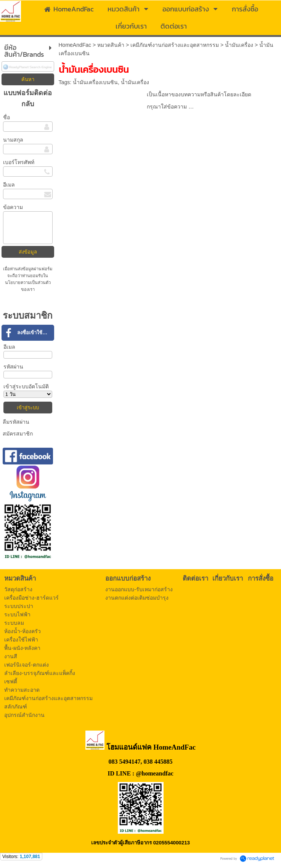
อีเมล (9, 185)
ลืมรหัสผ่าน (16, 422)
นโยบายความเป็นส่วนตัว (28, 282)
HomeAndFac (75, 45)
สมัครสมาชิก (18, 434)
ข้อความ (13, 207)
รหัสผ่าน (13, 367)
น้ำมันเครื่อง (239, 45)
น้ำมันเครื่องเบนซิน (95, 82)
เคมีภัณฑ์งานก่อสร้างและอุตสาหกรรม (175, 45)
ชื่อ (6, 117)
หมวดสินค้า (111, 45)
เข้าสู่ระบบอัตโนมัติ (26, 386)
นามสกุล (13, 140)
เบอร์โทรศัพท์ (19, 162)
